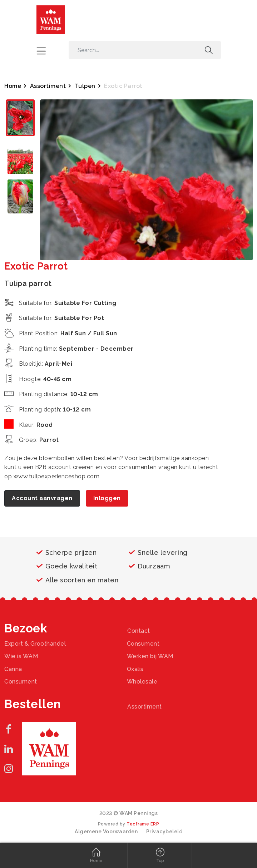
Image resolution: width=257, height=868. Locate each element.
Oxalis (135, 669)
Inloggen (107, 498)
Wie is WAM (21, 656)
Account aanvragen (42, 498)
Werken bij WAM (150, 656)
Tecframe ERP (143, 824)
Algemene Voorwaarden (106, 832)
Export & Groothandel (35, 644)
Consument (143, 644)
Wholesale (142, 682)
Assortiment (48, 86)
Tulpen (85, 86)
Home (13, 86)
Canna (13, 669)
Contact (139, 631)
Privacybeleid (164, 832)
